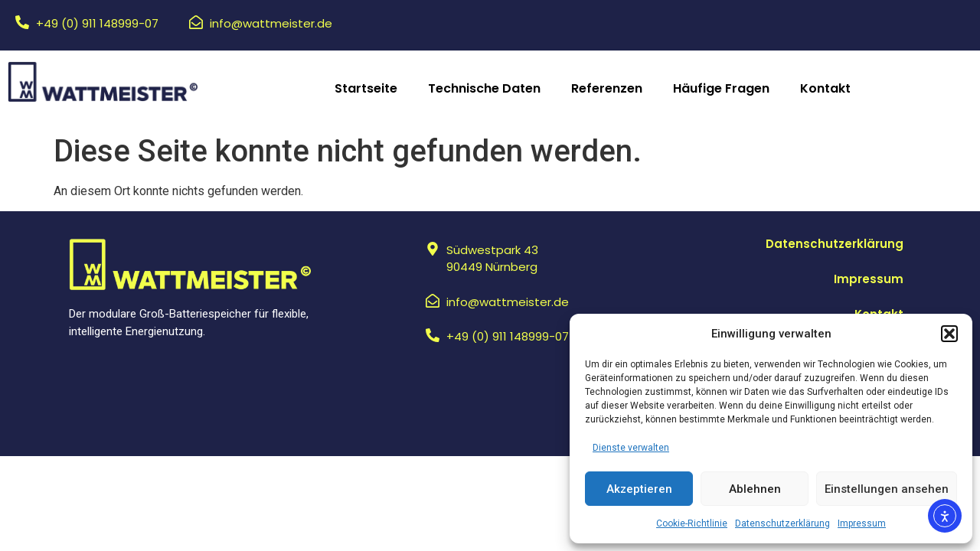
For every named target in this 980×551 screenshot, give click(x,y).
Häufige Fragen (721, 88)
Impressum (862, 523)
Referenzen (607, 88)
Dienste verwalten (631, 448)
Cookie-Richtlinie (692, 523)
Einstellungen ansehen (887, 489)
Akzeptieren (639, 489)
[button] (949, 334)
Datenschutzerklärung (782, 523)
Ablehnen (755, 489)
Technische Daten (484, 88)
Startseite (366, 88)
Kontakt (825, 88)
